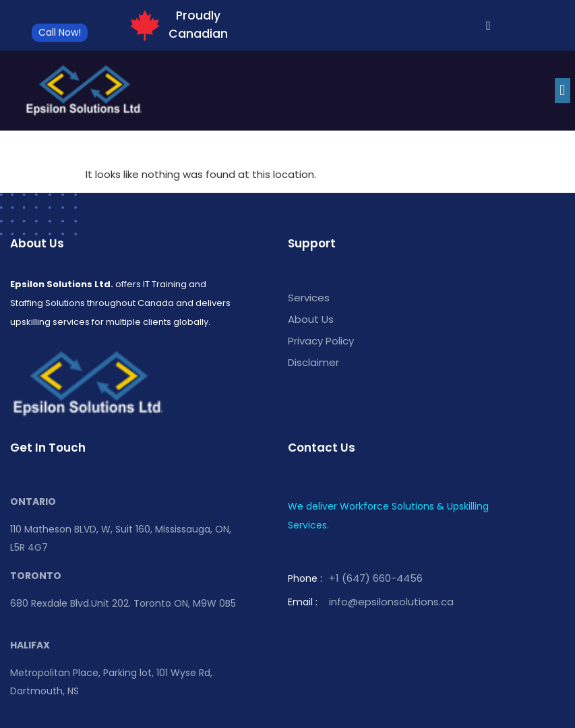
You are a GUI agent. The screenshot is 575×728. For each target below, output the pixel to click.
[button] (563, 91)
